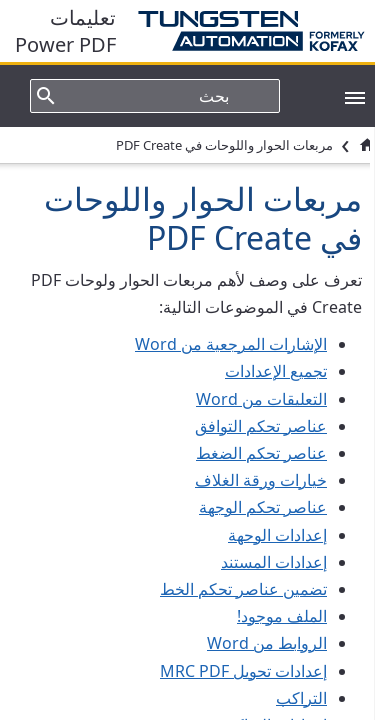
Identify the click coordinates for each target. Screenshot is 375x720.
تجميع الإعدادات (276, 371)
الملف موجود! (282, 616)
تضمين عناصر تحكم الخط (243, 589)
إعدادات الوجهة (277, 535)
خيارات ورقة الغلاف (261, 480)
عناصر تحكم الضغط (261, 453)
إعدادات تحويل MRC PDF (243, 671)
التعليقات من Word (261, 399)
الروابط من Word (267, 643)
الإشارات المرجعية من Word (231, 344)
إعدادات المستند (274, 562)
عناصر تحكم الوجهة (263, 507)
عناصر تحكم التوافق (261, 426)
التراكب (301, 698)
